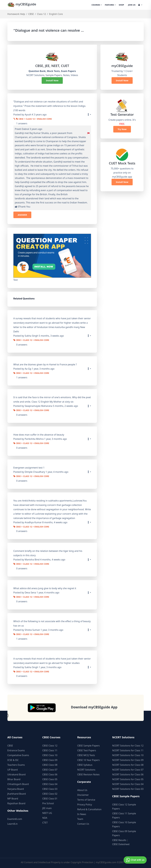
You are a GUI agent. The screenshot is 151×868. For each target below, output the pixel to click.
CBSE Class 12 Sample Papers (124, 807)
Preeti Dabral (22, 129)
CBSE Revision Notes (88, 774)
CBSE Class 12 (50, 746)
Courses (97, 5)
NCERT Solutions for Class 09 (128, 760)
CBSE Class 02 (50, 794)
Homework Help (16, 14)
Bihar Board (14, 779)
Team (80, 819)
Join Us (132, 5)
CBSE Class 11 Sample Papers (124, 815)
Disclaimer (83, 795)
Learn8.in (13, 824)
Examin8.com (15, 819)
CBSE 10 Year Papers (89, 760)
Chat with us (135, 860)
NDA (45, 818)
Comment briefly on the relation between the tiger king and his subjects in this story (48, 553)
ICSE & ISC (13, 760)
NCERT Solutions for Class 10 (128, 755)
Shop (121, 5)
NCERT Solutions (86, 770)
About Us (82, 790)
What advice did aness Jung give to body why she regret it (45, 588)
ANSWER (22, 215)
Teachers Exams (16, 765)
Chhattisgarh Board (18, 784)
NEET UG (47, 813)
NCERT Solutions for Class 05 (128, 779)
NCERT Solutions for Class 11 (128, 750)
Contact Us (83, 824)
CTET (45, 823)
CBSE (31, 14)
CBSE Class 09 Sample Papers (124, 833)
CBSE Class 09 (50, 760)
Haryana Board (16, 789)
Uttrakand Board (17, 774)
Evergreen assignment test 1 (29, 468)
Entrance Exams (16, 750)
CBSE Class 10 (50, 755)
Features (110, 5)
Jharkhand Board (17, 794)
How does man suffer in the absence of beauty (39, 435)
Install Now (52, 80)
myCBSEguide (22, 5)
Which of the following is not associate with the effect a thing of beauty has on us (52, 623)
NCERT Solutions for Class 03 (128, 789)
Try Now (122, 129)
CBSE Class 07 (50, 770)
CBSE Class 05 (50, 779)
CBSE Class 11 (50, 750)
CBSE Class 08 (50, 765)
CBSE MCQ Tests (86, 755)
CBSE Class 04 (50, 784)
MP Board (13, 799)
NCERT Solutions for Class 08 (128, 765)
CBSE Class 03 (50, 789)
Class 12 (41, 14)
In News (82, 814)
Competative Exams (18, 755)
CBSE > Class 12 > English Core (34, 119)
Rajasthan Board (16, 803)
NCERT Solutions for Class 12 (128, 746)
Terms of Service (86, 800)
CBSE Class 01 (50, 799)
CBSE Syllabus (85, 765)
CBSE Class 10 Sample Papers (124, 824)
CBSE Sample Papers (89, 746)
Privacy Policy (85, 805)
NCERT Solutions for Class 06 (128, 774)
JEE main (47, 808)
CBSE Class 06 (50, 774)
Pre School (48, 803)
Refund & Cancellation (89, 809)
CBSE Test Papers (87, 750)
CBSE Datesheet (121, 844)
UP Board (13, 770)
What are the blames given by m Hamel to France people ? (45, 364)
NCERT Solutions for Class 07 (128, 770)
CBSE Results (119, 840)
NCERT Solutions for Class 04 (128, 784)
